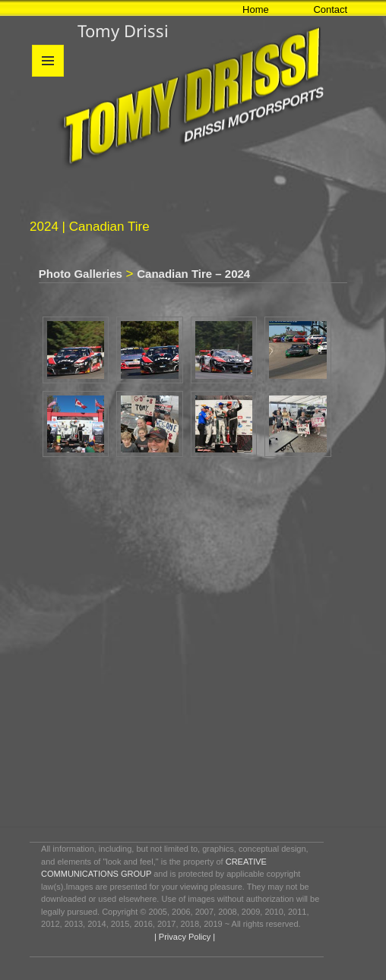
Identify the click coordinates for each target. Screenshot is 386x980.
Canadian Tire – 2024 (193, 274)
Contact (330, 9)
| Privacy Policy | (184, 937)
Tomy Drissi (123, 30)
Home (256, 9)
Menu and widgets (48, 76)
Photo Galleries (81, 274)
